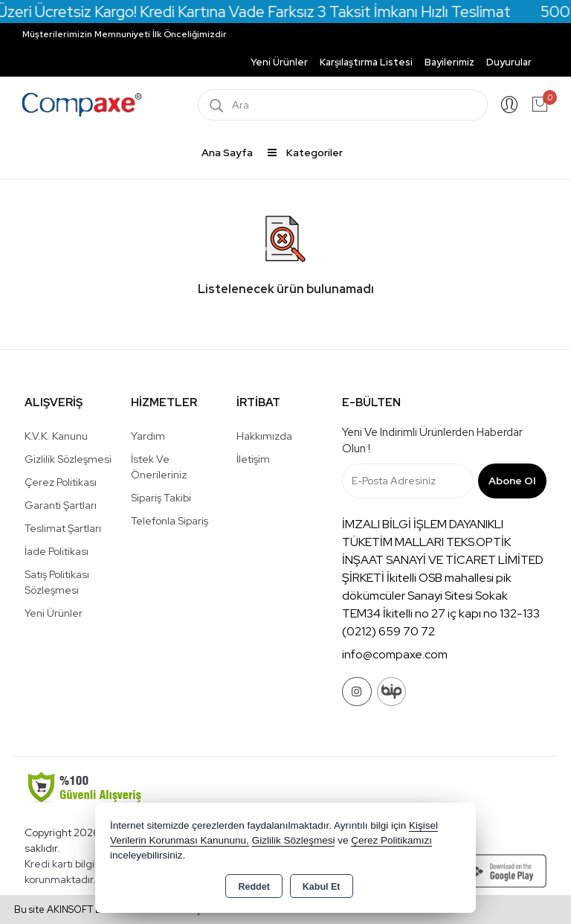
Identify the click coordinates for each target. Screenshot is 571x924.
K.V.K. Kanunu (56, 436)
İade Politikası (57, 551)
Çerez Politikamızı (391, 840)
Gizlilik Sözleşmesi (68, 459)
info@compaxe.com (395, 654)
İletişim (253, 459)
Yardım (148, 436)
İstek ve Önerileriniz (159, 467)
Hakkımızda (264, 436)
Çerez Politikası (61, 482)
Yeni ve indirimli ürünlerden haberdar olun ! (432, 441)
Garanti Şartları (61, 505)
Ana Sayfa (227, 153)
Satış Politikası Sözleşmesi (57, 582)
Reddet (254, 887)
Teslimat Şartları (63, 528)
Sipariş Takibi (161, 498)
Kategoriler (305, 153)
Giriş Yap (509, 105)
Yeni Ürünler (54, 613)
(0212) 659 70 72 (388, 631)
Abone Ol (512, 481)
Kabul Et (322, 887)
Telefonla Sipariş (170, 521)
